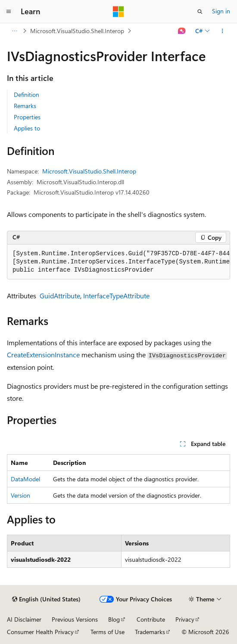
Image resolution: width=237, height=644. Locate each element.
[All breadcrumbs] (14, 31)
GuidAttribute (60, 296)
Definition (27, 94)
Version (20, 495)
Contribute (151, 619)
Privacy (185, 619)
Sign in (221, 11)
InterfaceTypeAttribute (116, 296)
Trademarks (150, 632)
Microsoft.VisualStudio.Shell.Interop (77, 31)
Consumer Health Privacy (40, 632)
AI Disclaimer (24, 619)
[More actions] (223, 31)
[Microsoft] (118, 12)
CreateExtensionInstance (43, 355)
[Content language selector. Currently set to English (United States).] (46, 599)
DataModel (25, 479)
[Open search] (200, 12)
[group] (118, 262)
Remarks (25, 106)
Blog (114, 619)
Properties (27, 117)
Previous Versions (75, 619)
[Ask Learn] (182, 31)
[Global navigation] (9, 12)
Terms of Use (108, 632)
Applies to (27, 128)
